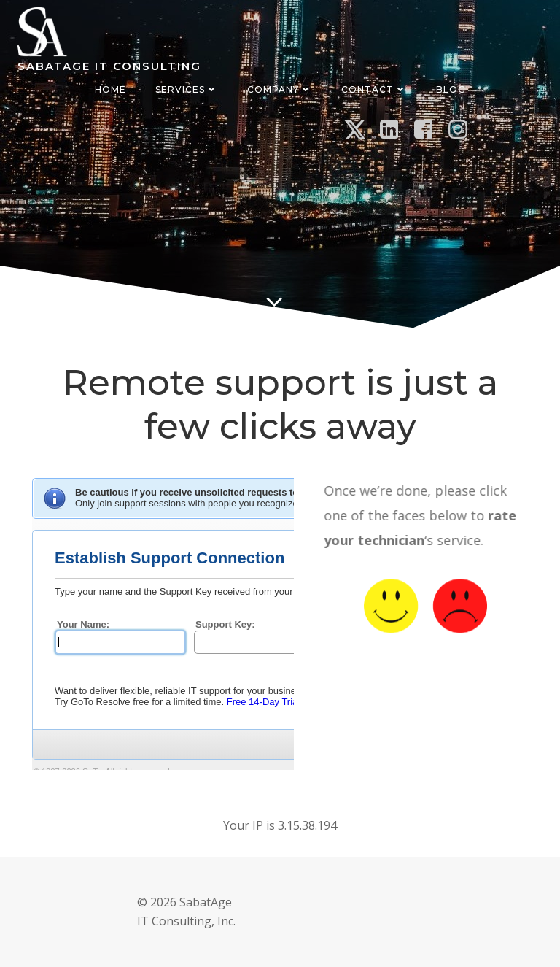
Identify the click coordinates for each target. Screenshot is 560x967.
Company (280, 89)
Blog (451, 89)
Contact (374, 89)
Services (187, 89)
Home (110, 89)
